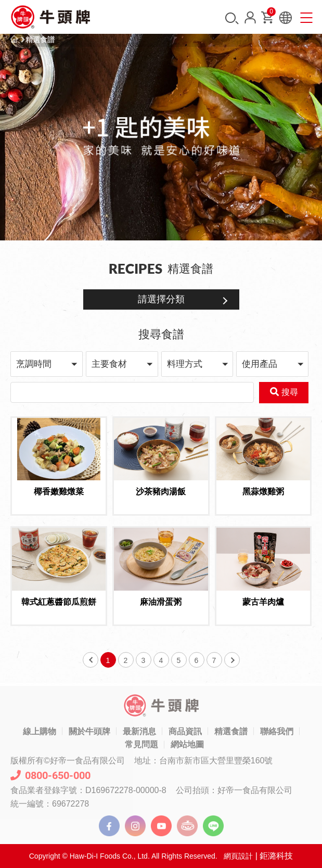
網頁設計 (238, 856)
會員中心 (250, 17)
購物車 (271, 14)
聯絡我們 (277, 731)
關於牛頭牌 (89, 731)
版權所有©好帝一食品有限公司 (68, 761)
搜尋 (232, 18)
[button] (47, 364)
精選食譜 (40, 40)
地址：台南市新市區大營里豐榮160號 (204, 761)
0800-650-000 (50, 775)
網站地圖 (187, 744)
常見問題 (141, 744)
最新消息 (139, 731)
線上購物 (40, 731)
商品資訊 (185, 731)
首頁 (14, 39)
